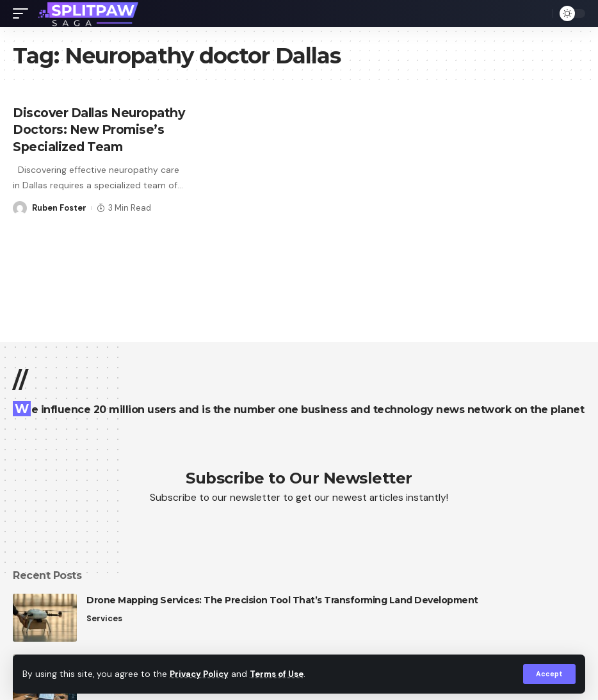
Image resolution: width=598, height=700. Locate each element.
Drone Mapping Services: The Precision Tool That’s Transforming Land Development (282, 600)
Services (105, 618)
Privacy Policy (201, 674)
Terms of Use (282, 674)
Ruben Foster (60, 223)
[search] (540, 13)
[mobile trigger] (24, 13)
